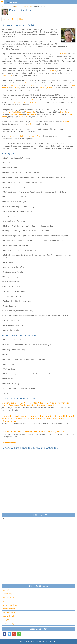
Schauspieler (19, 6)
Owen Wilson (32, 100)
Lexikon (12, 2)
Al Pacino (63, 54)
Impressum (53, 642)
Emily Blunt (7, 620)
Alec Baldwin (17, 112)
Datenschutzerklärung (42, 642)
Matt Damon (6, 112)
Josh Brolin (7, 601)
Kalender (31, 642)
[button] (5, 634)
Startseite (4, 6)
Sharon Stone (64, 83)
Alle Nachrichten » (9, 443)
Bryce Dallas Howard (11, 605)
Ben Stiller (19, 100)
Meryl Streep (8, 590)
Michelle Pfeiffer (17, 114)
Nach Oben (24, 642)
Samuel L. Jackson (27, 83)
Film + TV (11, 6)
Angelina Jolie (30, 112)
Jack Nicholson (20, 136)
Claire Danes (65, 112)
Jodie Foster (51, 71)
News (14, 19)
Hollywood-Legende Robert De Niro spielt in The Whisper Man (33, 432)
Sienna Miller (32, 114)
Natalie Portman (37, 85)
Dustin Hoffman (15, 102)
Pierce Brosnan (9, 597)
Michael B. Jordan (9, 612)
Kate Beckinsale (9, 616)
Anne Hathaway (9, 609)
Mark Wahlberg (9, 624)
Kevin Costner (7, 76)
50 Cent (30, 124)
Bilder (22, 19)
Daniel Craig (7, 594)
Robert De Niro (28, 6)
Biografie (6, 19)
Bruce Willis (23, 117)
